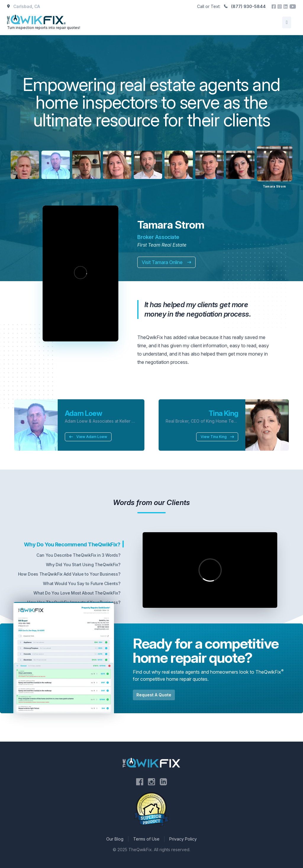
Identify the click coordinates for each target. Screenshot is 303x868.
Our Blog (115, 839)
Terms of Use (146, 839)
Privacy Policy (183, 839)
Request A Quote (154, 695)
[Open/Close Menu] (287, 22)
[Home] (44, 22)
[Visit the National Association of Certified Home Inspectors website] (151, 810)
